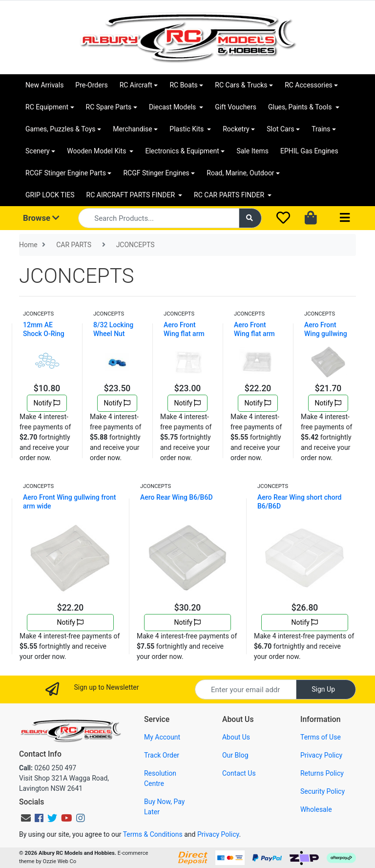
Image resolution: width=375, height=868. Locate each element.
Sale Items (252, 151)
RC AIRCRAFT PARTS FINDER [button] (132, 195)
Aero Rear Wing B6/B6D (177, 497)
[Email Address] (246, 689)
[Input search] (158, 218)
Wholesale (316, 809)
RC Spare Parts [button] (109, 107)
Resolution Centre (160, 778)
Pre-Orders (91, 85)
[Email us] (26, 818)
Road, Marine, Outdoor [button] (240, 173)
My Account (162, 737)
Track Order (162, 755)
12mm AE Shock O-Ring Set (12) (44, 334)
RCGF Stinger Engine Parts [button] (66, 173)
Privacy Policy (321, 755)
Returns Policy (322, 773)
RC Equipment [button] (47, 107)
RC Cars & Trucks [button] (241, 85)
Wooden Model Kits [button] (97, 151)
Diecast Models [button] (173, 107)
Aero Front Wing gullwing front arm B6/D (327, 334)
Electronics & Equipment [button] (182, 151)
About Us (236, 737)
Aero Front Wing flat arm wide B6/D (254, 334)
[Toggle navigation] (345, 218)
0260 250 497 (48, 768)
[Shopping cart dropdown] (312, 218)
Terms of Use (321, 737)
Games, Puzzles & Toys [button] (61, 129)
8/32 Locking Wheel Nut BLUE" (113, 334)
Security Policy (323, 791)
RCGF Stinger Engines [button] (156, 173)
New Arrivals (44, 85)
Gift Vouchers (236, 107)
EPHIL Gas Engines (309, 151)
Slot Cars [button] (280, 129)
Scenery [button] (38, 151)
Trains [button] (321, 129)
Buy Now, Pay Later (164, 807)
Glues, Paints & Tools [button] (301, 107)
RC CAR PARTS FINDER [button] (230, 195)
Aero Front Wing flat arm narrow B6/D (184, 334)
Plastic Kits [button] (187, 129)
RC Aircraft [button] (136, 85)
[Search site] (250, 218)
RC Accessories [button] (309, 85)
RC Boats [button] (183, 85)
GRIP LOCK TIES (50, 195)
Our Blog (235, 755)
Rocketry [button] (236, 129)
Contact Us (239, 773)
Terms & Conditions (153, 834)
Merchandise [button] (133, 129)
